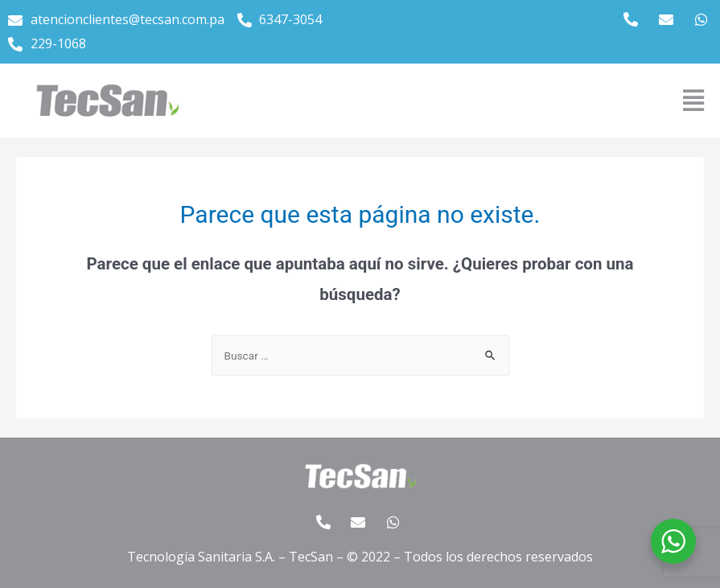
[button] (693, 101)
